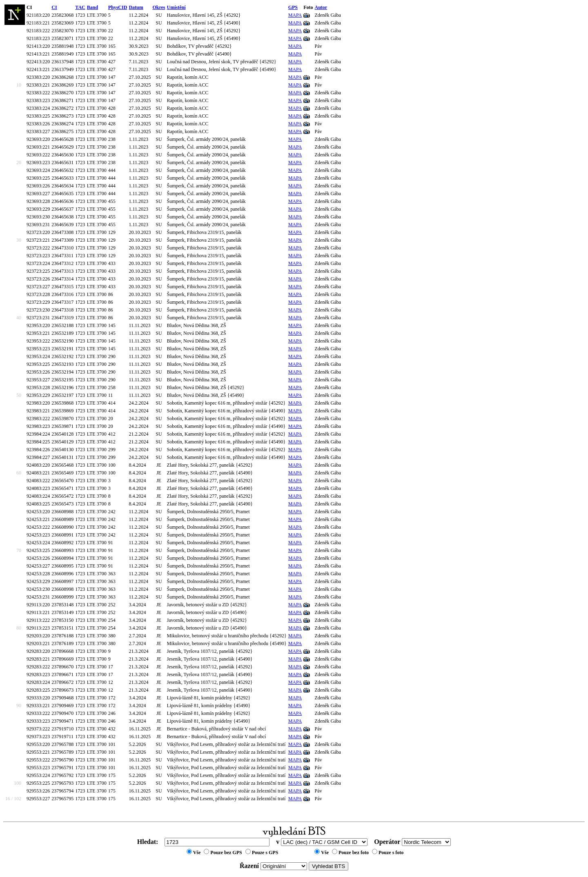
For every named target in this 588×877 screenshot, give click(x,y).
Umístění (176, 7)
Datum (136, 7)
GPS (293, 7)
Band (92, 7)
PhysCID (118, 7)
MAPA (295, 15)
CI (54, 7)
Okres (159, 7)
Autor (321, 7)
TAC (80, 7)
